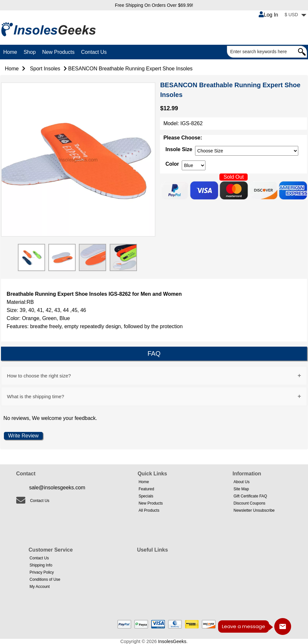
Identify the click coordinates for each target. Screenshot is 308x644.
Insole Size (179, 149)
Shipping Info (41, 565)
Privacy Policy (42, 572)
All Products (149, 510)
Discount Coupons (250, 503)
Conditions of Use (45, 579)
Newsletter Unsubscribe (254, 510)
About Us (242, 482)
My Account (40, 587)
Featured (146, 489)
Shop (30, 52)
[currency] (247, 151)
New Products (58, 52)
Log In (268, 15)
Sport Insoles (45, 69)
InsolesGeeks (172, 641)
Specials (146, 496)
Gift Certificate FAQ (250, 496)
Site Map (241, 489)
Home (10, 52)
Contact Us (94, 52)
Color (172, 164)
